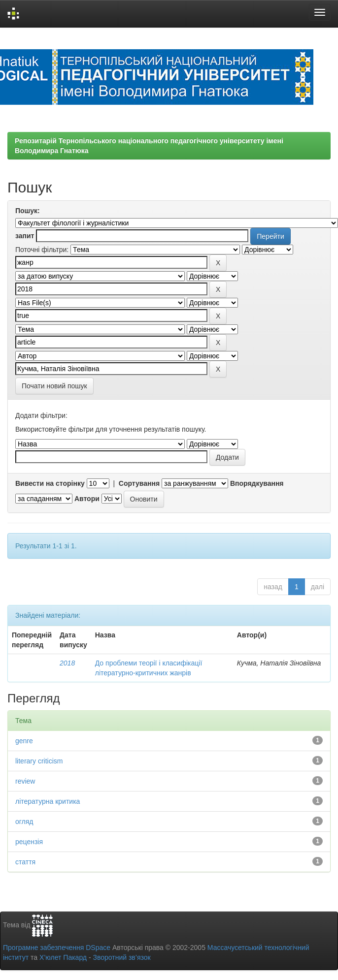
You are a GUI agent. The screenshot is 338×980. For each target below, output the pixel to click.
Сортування (139, 483)
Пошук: (28, 211)
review (25, 781)
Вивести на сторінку (50, 483)
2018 (67, 663)
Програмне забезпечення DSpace (57, 948)
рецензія (29, 842)
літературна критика (48, 801)
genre (24, 741)
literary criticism (39, 761)
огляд (24, 822)
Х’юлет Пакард (63, 957)
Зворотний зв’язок (121, 957)
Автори (87, 499)
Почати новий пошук (54, 386)
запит (25, 236)
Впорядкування (257, 483)
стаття (25, 862)
